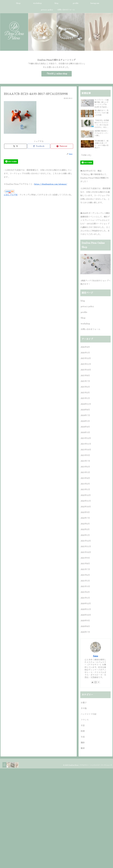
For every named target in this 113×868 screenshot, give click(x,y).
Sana (96, 656)
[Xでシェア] (15, 146)
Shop (83, 318)
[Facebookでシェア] (39, 146)
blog (83, 301)
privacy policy (87, 306)
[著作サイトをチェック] (92, 682)
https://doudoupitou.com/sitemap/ (51, 184)
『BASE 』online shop (57, 74)
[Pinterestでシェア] (62, 146)
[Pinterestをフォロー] (99, 682)
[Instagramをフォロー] (96, 682)
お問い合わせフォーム (91, 329)
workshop (85, 324)
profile (84, 312)
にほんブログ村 (11, 195)
